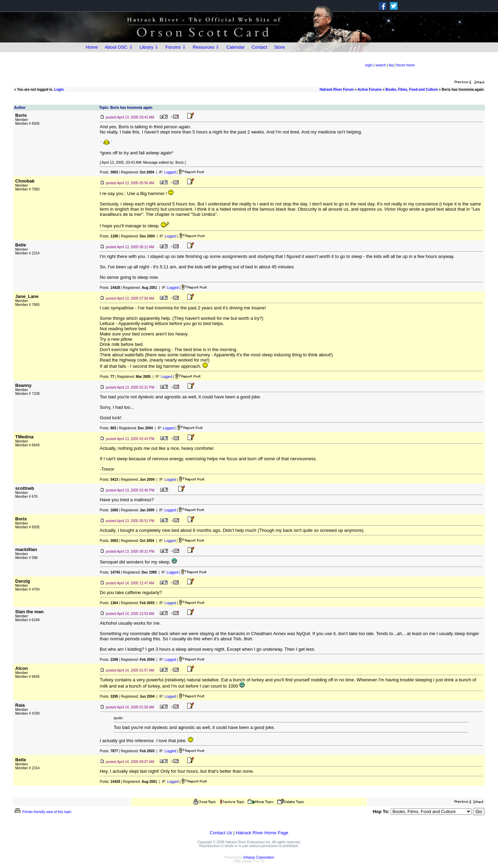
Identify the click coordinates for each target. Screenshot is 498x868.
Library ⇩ (149, 47)
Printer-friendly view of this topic (43, 812)
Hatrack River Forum (337, 90)
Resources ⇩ (206, 47)
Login (59, 90)
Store (280, 47)
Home (92, 47)
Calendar (235, 47)
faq (391, 65)
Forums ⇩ (176, 47)
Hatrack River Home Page (262, 833)
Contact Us (221, 833)
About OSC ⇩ (119, 47)
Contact (259, 47)
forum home (405, 65)
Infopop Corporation (259, 857)
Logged (170, 172)
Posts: (109, 172)
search (381, 65)
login (369, 65)
